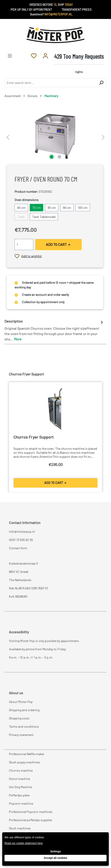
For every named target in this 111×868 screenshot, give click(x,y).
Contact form (18, 548)
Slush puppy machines (24, 762)
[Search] (101, 83)
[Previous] (8, 136)
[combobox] (50, 83)
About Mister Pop (21, 702)
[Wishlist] (34, 56)
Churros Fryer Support (34, 437)
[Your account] (45, 56)
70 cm (37, 208)
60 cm (21, 208)
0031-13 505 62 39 (21, 540)
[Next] (103, 136)
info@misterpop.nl (22, 531)
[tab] (54, 330)
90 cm (67, 208)
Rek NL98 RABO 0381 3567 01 (28, 588)
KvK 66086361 (18, 596)
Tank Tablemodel (44, 217)
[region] (55, 136)
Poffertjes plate (19, 795)
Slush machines (20, 828)
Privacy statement (21, 735)
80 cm (52, 208)
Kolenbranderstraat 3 (23, 563)
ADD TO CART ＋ (58, 244)
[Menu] (10, 56)
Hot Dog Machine (20, 787)
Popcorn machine (21, 803)
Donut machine (19, 779)
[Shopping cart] (79, 64)
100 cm (83, 208)
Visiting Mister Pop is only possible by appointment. (44, 641)
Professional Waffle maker (27, 754)
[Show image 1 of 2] (51, 157)
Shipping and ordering (24, 710)
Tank (21, 217)
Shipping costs (19, 718)
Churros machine (21, 770)
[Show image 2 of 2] (59, 157)
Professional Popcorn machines (31, 812)
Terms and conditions (24, 726)
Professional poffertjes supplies (31, 820)
